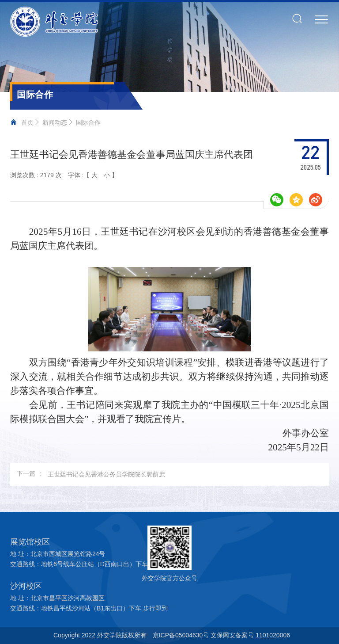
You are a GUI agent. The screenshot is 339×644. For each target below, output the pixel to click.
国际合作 (88, 122)
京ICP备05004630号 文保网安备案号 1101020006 (221, 635)
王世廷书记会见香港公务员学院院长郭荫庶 (106, 474)
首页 (27, 122)
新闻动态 (55, 122)
